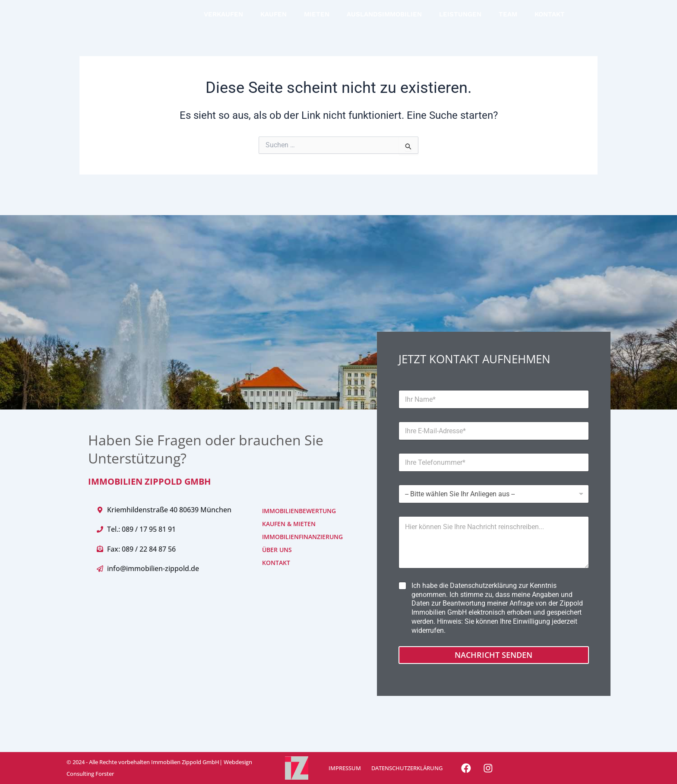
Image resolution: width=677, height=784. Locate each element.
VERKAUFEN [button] (223, 21)
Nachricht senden (494, 655)
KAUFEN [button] (274, 21)
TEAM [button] (508, 21)
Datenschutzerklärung (483, 586)
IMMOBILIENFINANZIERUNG (289, 537)
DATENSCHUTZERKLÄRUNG (404, 768)
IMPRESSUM (343, 768)
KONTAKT (550, 21)
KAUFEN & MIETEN (289, 524)
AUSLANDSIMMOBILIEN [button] (384, 21)
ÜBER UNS (277, 550)
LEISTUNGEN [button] (460, 21)
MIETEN (317, 21)
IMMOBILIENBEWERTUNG (289, 511)
